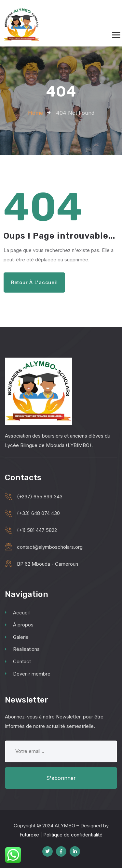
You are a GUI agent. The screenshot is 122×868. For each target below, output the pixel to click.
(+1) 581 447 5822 (37, 530)
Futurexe (29, 835)
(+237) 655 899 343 (40, 497)
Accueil (17, 613)
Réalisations (22, 649)
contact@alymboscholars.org (50, 547)
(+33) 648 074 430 (38, 513)
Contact (18, 661)
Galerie (17, 637)
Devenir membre (28, 674)
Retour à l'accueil (34, 282)
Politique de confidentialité (73, 835)
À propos (19, 625)
